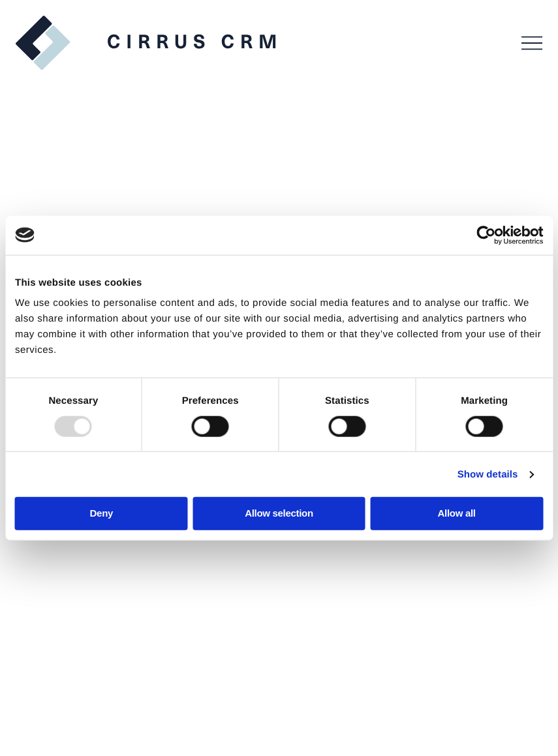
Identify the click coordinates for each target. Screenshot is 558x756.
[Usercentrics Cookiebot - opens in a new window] (486, 235)
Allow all (457, 513)
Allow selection (279, 513)
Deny (101, 513)
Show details (488, 474)
